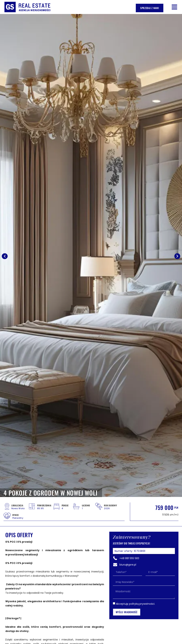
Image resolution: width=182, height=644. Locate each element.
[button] (174, 7)
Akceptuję (135, 603)
